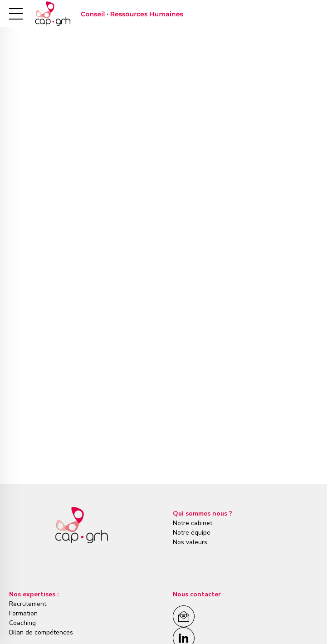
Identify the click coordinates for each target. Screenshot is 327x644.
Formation (23, 613)
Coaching (22, 623)
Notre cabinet (193, 523)
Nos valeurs (190, 542)
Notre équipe (192, 533)
